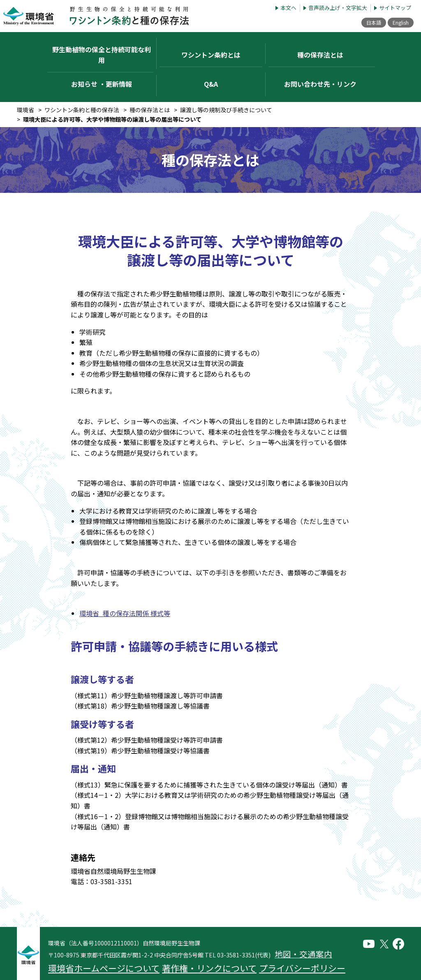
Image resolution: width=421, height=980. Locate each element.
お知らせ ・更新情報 (102, 66)
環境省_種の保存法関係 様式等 (125, 592)
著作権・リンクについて (152, 941)
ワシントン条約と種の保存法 (82, 89)
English (397, 23)
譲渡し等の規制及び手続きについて (226, 89)
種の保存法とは (150, 89)
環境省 (25, 89)
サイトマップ (395, 8)
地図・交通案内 (293, 931)
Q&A (211, 66)
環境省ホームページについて (83, 941)
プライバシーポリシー (214, 941)
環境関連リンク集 (267, 941)
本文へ (288, 8)
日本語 (365, 23)
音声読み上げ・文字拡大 (338, 8)
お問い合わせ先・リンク (320, 66)
